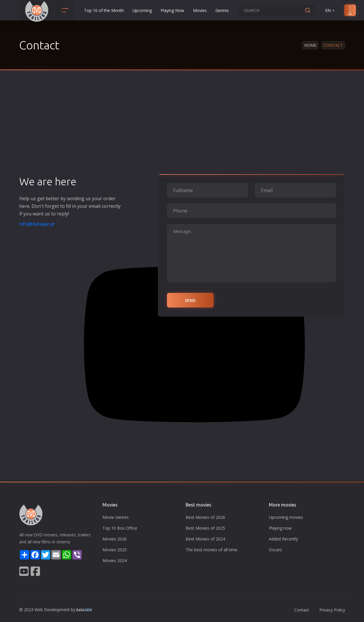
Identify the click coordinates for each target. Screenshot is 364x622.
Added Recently (283, 539)
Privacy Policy (332, 610)
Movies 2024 (115, 560)
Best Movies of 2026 (205, 517)
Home (310, 45)
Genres (222, 10)
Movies (200, 10)
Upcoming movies (286, 517)
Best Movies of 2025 (205, 528)
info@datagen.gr (37, 224)
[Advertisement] (182, 132)
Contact (302, 610)
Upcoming (142, 10)
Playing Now (172, 10)
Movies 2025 (115, 550)
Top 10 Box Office (120, 528)
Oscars (275, 550)
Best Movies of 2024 (205, 539)
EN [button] (330, 10)
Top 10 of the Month (104, 10)
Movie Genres (116, 517)
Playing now (280, 528)
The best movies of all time (211, 550)
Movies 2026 (115, 539)
